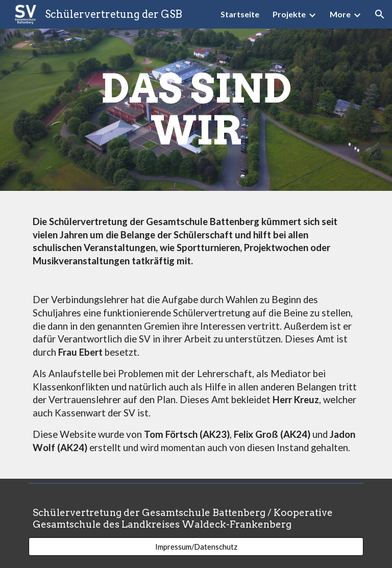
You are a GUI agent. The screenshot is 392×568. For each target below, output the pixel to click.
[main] (196, 110)
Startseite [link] (240, 14)
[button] (380, 14)
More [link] (340, 14)
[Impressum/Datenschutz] (196, 547)
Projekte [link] (289, 14)
